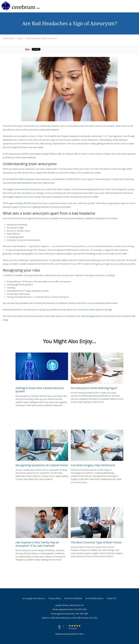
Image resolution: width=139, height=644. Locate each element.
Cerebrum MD (8, 38)
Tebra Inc (41, 598)
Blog (20, 38)
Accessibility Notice (94, 598)
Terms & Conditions (73, 598)
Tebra (81, 634)
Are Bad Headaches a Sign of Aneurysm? (41, 38)
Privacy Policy (55, 598)
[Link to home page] (20, 6)
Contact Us (111, 598)
